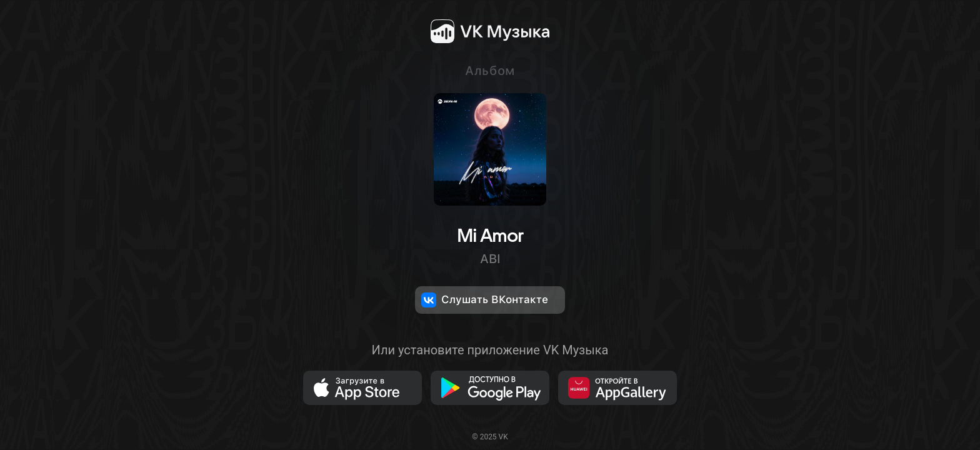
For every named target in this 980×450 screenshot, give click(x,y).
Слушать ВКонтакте (485, 300)
